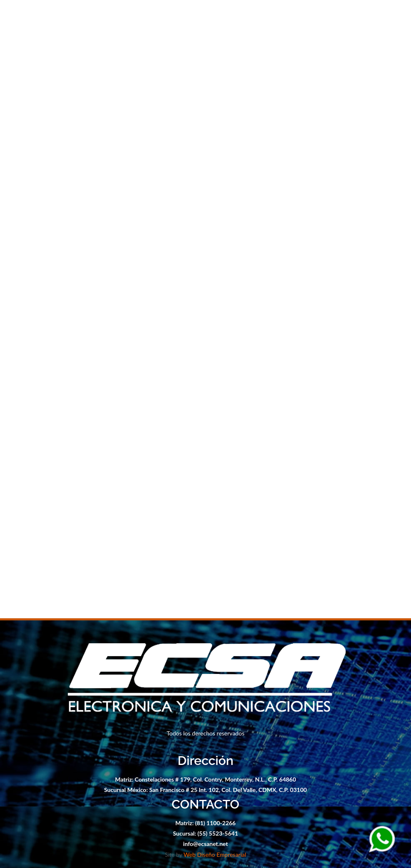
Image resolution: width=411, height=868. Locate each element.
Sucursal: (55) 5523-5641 (206, 833)
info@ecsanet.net (205, 844)
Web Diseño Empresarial (215, 854)
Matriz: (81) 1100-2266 (206, 823)
